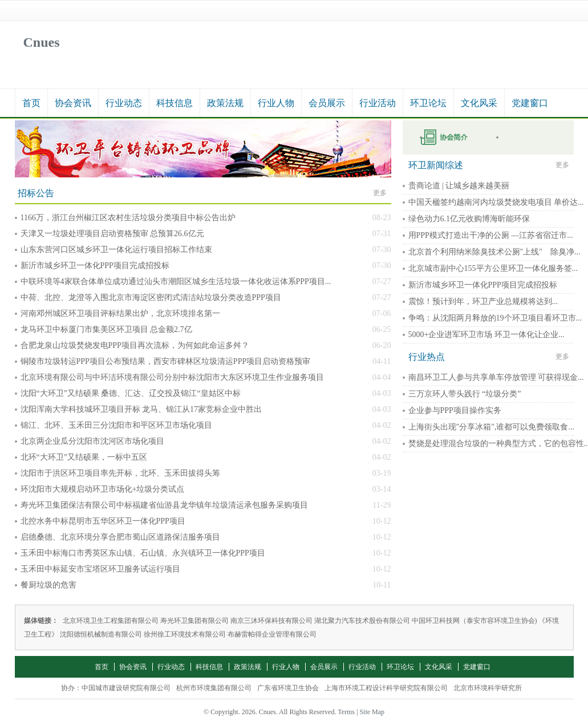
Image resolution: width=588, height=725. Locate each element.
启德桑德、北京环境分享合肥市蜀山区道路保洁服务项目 (120, 537)
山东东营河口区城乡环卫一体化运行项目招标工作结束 (116, 250)
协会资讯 (73, 103)
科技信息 (175, 103)
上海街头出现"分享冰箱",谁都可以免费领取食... (491, 427)
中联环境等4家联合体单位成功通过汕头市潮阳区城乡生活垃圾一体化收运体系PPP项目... (176, 282)
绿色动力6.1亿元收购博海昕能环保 (469, 219)
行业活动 (378, 103)
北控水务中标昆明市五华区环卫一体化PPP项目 (103, 521)
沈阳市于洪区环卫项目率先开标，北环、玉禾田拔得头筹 (120, 473)
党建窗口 (530, 103)
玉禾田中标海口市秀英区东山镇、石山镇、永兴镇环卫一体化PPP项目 (143, 553)
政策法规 (225, 103)
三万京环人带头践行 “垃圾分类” (465, 394)
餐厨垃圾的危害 (48, 585)
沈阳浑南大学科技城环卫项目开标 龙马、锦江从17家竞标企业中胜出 (141, 409)
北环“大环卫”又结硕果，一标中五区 (84, 457)
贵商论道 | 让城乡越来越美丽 (459, 186)
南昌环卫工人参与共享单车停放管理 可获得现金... (496, 377)
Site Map (372, 712)
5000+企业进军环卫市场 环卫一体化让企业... (486, 335)
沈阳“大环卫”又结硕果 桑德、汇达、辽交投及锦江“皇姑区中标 (131, 393)
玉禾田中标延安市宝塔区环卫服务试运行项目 (100, 569)
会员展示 (327, 103)
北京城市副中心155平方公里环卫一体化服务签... (493, 268)
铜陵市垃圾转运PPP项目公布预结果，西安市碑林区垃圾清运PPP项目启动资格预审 (166, 361)
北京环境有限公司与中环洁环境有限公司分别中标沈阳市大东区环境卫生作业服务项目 (172, 377)
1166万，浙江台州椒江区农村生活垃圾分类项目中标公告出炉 (128, 218)
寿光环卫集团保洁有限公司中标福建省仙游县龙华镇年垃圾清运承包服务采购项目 (164, 505)
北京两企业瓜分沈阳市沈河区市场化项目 (92, 441)
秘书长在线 (528, 137)
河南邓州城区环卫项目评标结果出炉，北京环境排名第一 (120, 313)
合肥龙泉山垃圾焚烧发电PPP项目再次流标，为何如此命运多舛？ (135, 345)
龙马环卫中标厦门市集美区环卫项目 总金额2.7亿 (106, 329)
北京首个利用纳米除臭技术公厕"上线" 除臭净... (494, 252)
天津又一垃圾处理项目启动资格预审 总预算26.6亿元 (112, 234)
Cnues (42, 42)
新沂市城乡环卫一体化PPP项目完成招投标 (95, 266)
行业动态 (124, 103)
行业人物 (276, 103)
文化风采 (479, 103)
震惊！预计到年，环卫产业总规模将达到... (483, 301)
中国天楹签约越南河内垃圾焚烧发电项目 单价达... (496, 202)
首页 (31, 103)
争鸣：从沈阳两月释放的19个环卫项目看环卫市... (495, 318)
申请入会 (452, 137)
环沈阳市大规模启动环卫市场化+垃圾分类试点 (103, 489)
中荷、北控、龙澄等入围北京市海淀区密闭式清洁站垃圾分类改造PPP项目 (151, 297)
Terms (346, 712)
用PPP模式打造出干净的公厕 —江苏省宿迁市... (491, 235)
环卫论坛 (428, 103)
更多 (380, 193)
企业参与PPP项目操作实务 (455, 410)
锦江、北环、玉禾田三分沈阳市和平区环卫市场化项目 (116, 425)
